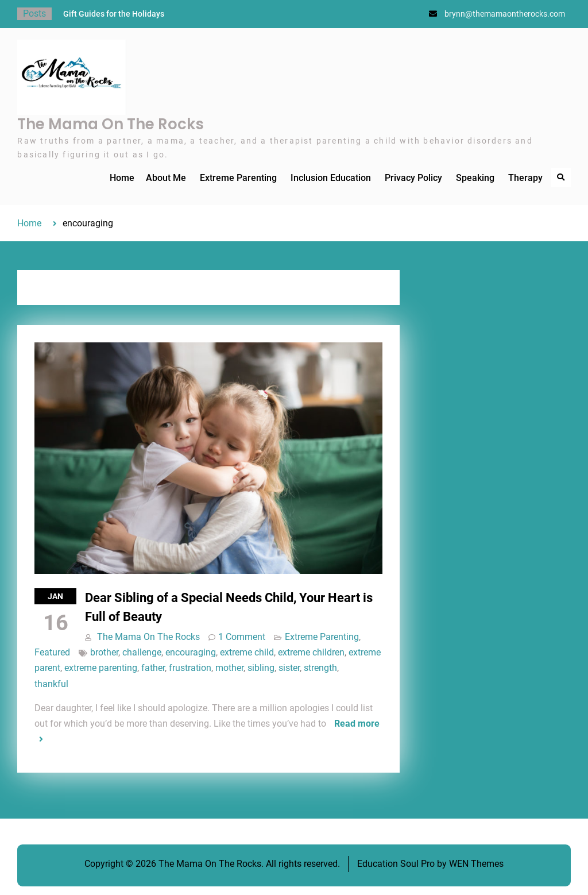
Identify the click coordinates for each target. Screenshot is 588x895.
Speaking (475, 178)
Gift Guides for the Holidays (114, 14)
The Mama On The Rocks (111, 124)
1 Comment (242, 637)
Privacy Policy (413, 178)
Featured (52, 652)
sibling (261, 668)
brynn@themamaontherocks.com (505, 14)
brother (104, 652)
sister (289, 668)
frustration (190, 668)
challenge (142, 652)
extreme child (247, 652)
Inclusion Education (331, 178)
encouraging (191, 652)
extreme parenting (101, 668)
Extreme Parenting (238, 178)
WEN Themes (476, 864)
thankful (51, 684)
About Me (166, 178)
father (153, 668)
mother (229, 668)
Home (122, 178)
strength (320, 668)
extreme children (311, 652)
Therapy (525, 178)
